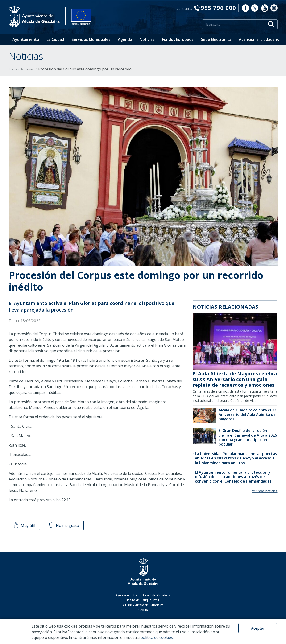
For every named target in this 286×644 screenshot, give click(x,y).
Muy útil (23, 525)
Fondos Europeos (178, 39)
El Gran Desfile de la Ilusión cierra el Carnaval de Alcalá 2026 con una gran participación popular (248, 437)
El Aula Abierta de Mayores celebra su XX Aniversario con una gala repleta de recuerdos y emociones (235, 379)
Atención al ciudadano (259, 39)
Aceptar (258, 628)
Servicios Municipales (91, 39)
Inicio (13, 69)
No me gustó (63, 525)
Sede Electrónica (216, 39)
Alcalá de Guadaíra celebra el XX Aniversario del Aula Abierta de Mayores (248, 414)
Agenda (125, 39)
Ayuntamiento (26, 39)
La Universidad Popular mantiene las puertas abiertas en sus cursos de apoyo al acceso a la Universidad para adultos (236, 458)
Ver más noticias (265, 491)
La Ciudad (55, 39)
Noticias (147, 39)
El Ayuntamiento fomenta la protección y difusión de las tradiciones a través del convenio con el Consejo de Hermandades (233, 477)
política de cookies (157, 637)
